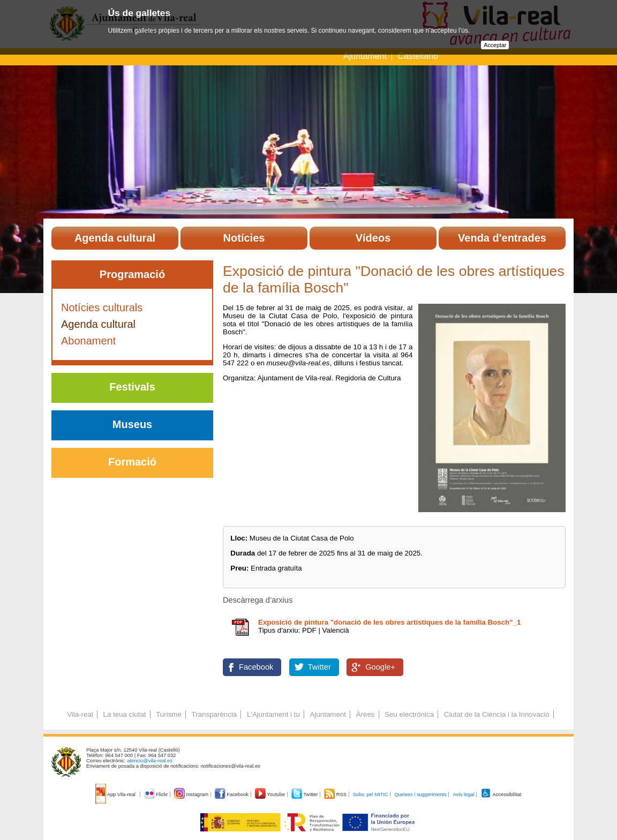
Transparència (215, 714)
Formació (132, 462)
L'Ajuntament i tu (273, 714)
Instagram (192, 794)
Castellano (418, 56)
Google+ (380, 667)
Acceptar (495, 45)
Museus (132, 424)
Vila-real (80, 714)
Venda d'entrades (502, 238)
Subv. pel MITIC (371, 794)
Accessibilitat (501, 794)
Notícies (244, 238)
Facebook (256, 667)
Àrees (366, 714)
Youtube (271, 794)
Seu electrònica (409, 714)
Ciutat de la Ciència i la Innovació (497, 714)
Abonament (88, 341)
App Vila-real (116, 794)
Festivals (132, 387)
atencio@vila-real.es (150, 761)
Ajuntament (365, 56)
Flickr (157, 794)
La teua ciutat (124, 714)
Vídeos (373, 238)
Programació (132, 274)
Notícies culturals (102, 307)
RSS (336, 794)
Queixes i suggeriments (420, 794)
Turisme (169, 714)
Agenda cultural (115, 238)
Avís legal (463, 794)
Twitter (319, 667)
